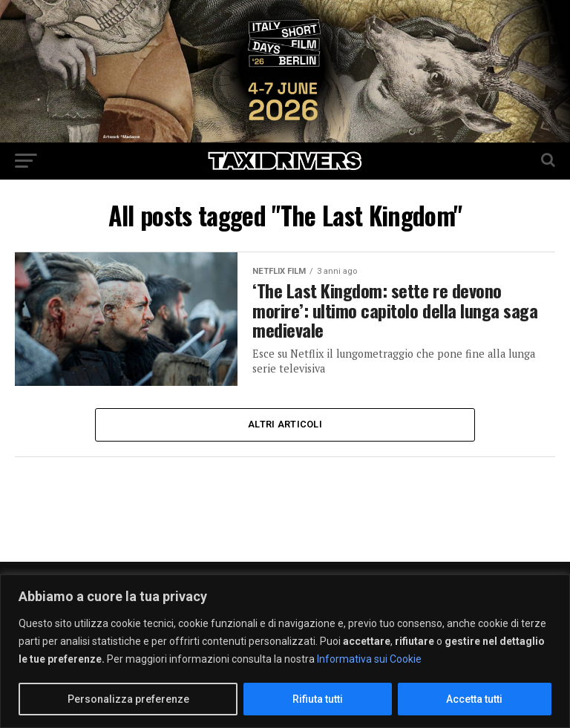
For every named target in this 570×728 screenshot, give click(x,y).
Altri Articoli (285, 424)
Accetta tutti (474, 699)
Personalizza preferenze (128, 699)
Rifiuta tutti (318, 699)
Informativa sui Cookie (369, 659)
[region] (285, 651)
